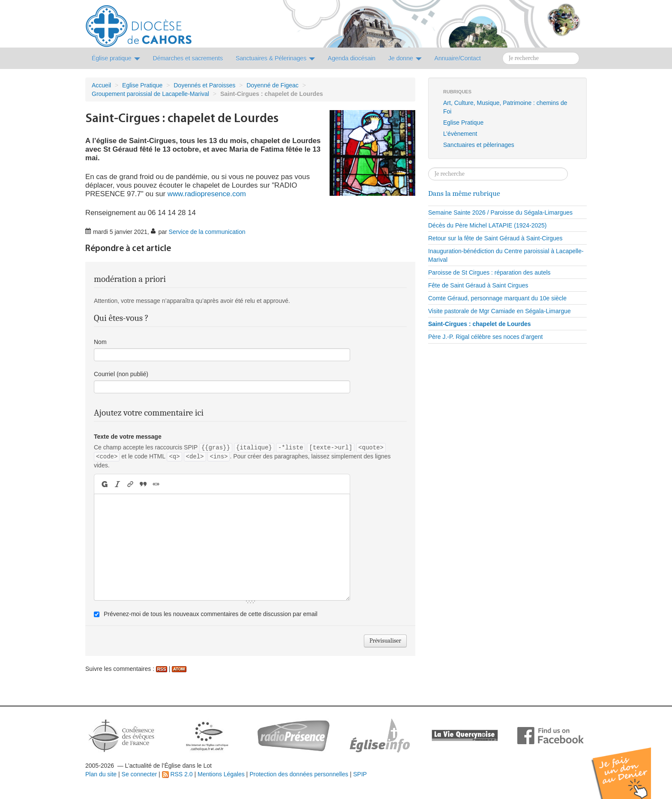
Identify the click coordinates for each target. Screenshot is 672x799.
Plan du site (101, 774)
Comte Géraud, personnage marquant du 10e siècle (497, 298)
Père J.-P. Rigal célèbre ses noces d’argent (485, 337)
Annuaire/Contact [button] (458, 58)
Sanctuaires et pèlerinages (479, 145)
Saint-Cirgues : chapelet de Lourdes (480, 324)
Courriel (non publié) (121, 374)
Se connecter (139, 774)
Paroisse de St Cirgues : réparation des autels (489, 272)
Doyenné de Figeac (272, 85)
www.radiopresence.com (207, 194)
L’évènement (460, 134)
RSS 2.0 (177, 774)
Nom (100, 342)
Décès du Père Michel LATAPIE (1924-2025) (487, 225)
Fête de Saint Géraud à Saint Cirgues (478, 285)
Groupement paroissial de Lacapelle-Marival (150, 94)
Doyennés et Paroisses (204, 85)
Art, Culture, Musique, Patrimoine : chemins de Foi (505, 107)
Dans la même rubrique (464, 193)
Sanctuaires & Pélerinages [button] (275, 58)
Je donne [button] (405, 58)
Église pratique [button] (116, 58)
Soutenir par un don (629, 767)
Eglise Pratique (142, 85)
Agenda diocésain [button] (352, 58)
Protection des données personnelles (299, 774)
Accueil (101, 85)
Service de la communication (207, 232)
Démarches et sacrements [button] (188, 58)
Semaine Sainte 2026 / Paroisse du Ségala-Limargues (500, 212)
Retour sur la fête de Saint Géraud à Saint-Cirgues (495, 238)
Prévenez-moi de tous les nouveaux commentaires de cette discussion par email (211, 614)
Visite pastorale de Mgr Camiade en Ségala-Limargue (499, 311)
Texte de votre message (128, 437)
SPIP (360, 774)
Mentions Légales (221, 774)
